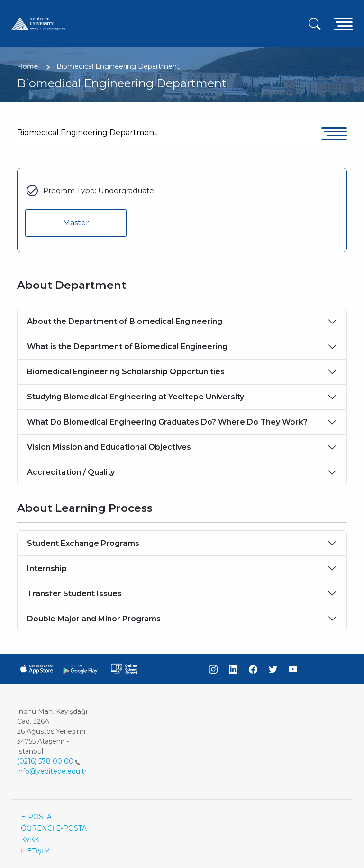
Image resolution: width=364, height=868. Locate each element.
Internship (47, 568)
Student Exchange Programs (83, 543)
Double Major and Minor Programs (94, 619)
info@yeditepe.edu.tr (52, 771)
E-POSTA (36, 817)
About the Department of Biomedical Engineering (125, 321)
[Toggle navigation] (343, 23)
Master (76, 223)
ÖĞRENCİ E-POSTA (54, 828)
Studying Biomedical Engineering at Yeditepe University (136, 397)
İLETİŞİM (36, 851)
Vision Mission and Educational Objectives (109, 447)
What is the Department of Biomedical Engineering (127, 346)
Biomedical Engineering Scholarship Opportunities (126, 372)
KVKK (30, 840)
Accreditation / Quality (71, 472)
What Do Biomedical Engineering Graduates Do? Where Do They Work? (167, 422)
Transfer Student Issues (74, 594)
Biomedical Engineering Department (87, 133)
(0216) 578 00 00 (49, 761)
